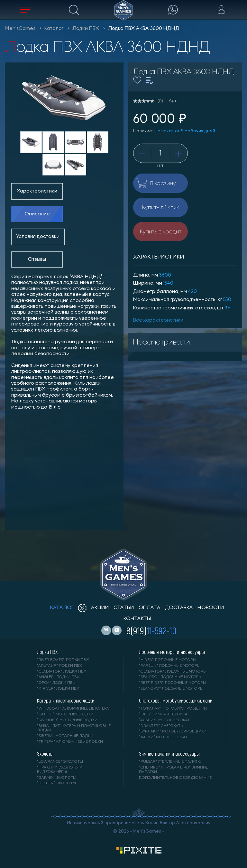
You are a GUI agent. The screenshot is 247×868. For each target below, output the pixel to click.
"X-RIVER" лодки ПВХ (58, 689)
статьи (124, 608)
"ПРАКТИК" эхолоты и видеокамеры (60, 770)
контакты (137, 619)
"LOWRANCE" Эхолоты (60, 762)
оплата (150, 608)
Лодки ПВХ (86, 29)
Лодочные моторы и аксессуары (172, 652)
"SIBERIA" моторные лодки (65, 736)
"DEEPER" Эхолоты (56, 783)
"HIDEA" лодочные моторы (168, 660)
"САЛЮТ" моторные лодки (65, 714)
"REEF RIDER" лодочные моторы (173, 683)
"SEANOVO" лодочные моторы (171, 689)
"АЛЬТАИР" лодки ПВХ (59, 666)
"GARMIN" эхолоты (57, 778)
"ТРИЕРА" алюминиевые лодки (70, 742)
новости (211, 608)
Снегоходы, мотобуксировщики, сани (176, 701)
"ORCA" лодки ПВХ (56, 683)
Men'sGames (20, 29)
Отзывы (37, 259)
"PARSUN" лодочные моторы (170, 666)
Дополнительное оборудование (175, 778)
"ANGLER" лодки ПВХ (58, 677)
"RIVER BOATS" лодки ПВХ (63, 660)
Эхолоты (45, 754)
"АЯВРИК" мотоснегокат (164, 720)
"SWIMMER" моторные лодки (67, 720)
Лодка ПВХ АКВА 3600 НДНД (144, 29)
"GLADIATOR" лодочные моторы (173, 672)
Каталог (54, 29)
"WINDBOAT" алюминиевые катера (73, 709)
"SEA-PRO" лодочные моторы (170, 677)
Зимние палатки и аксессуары (169, 754)
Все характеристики (158, 320)
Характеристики (37, 191)
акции (94, 608)
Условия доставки (38, 237)
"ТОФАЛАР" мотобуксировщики (173, 709)
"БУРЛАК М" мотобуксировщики (173, 731)
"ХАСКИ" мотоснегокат (163, 737)
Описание (37, 214)
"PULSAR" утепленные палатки (171, 762)
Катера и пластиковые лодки (66, 701)
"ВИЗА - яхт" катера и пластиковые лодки (74, 728)
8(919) (151, 630)
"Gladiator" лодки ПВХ (62, 672)
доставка (179, 608)
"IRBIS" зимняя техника (163, 714)
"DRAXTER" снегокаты (161, 726)
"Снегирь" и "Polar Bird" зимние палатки (174, 770)
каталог (62, 608)
